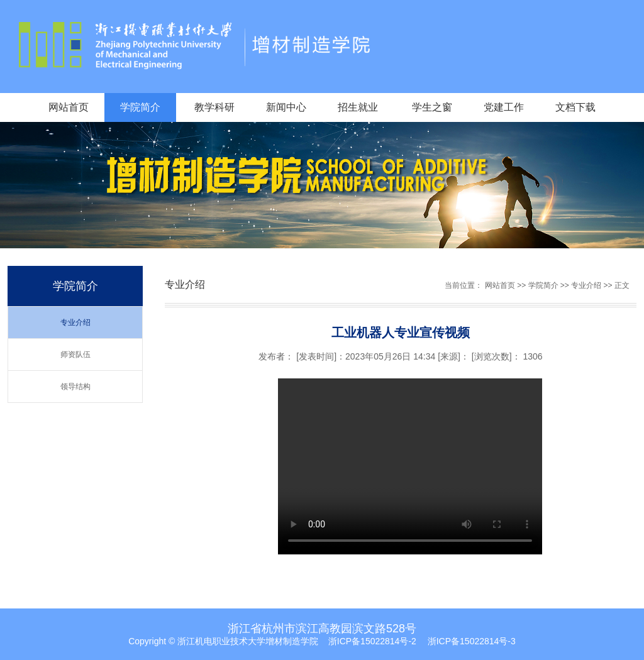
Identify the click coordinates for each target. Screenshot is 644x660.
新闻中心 (286, 107)
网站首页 (69, 107)
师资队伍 (75, 355)
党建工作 (504, 107)
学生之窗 (432, 107)
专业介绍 (75, 322)
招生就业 (358, 107)
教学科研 (214, 107)
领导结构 (75, 387)
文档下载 (575, 107)
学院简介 (140, 107)
